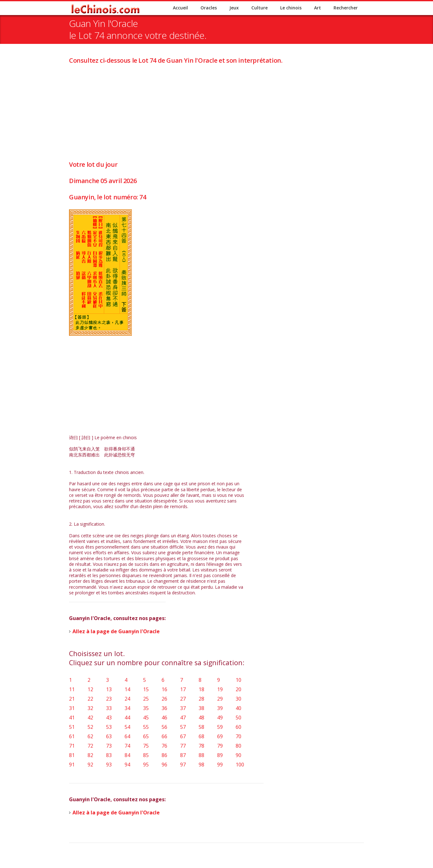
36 (164, 708)
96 (164, 765)
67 (183, 736)
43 (109, 718)
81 (72, 755)
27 (183, 699)
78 (201, 746)
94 (127, 765)
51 (72, 727)
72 (90, 746)
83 (109, 755)
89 (220, 755)
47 (183, 718)
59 (220, 727)
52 (90, 727)
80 (238, 746)
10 (238, 680)
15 (146, 689)
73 (109, 746)
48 (201, 718)
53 (109, 727)
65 (146, 736)
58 (201, 727)
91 (72, 765)
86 (164, 755)
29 (220, 699)
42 (90, 718)
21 (72, 699)
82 (90, 755)
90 (238, 755)
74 (127, 746)
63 (109, 736)
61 (72, 736)
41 (72, 718)
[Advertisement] (216, 108)
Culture (259, 8)
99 (220, 765)
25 (146, 699)
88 (201, 755)
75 (146, 746)
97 (183, 765)
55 (146, 727)
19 (220, 689)
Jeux (234, 8)
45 (146, 718)
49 (220, 718)
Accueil (180, 8)
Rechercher (346, 8)
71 (72, 746)
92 (90, 765)
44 (127, 718)
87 (183, 755)
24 (127, 699)
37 (183, 708)
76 (164, 746)
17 (183, 689)
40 (238, 708)
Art (318, 8)
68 (201, 736)
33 (109, 708)
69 (220, 736)
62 (90, 736)
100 (240, 765)
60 (238, 727)
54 (127, 727)
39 (220, 708)
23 (109, 699)
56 (164, 727)
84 (127, 755)
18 (201, 689)
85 (146, 755)
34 (127, 708)
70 (238, 736)
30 (238, 699)
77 (183, 746)
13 (109, 689)
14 (127, 689)
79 (220, 746)
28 (201, 699)
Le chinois (291, 8)
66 (164, 736)
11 (72, 689)
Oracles (209, 8)
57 (183, 727)
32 (90, 708)
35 (146, 708)
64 (127, 736)
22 (90, 699)
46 (164, 718)
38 (201, 708)
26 (164, 699)
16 (164, 689)
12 (90, 689)
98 (201, 765)
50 (238, 718)
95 (146, 765)
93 (109, 765)
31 (72, 708)
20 (238, 689)
